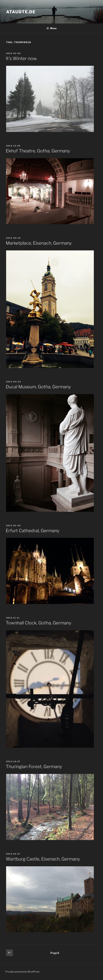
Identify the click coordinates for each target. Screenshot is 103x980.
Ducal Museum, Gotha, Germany (38, 387)
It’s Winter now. (21, 58)
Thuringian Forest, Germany (34, 766)
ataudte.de (21, 12)
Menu (52, 28)
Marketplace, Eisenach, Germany (39, 243)
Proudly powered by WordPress (22, 972)
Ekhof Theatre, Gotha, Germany (38, 151)
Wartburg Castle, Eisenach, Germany (43, 859)
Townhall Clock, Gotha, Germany (39, 623)
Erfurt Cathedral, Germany (33, 531)
